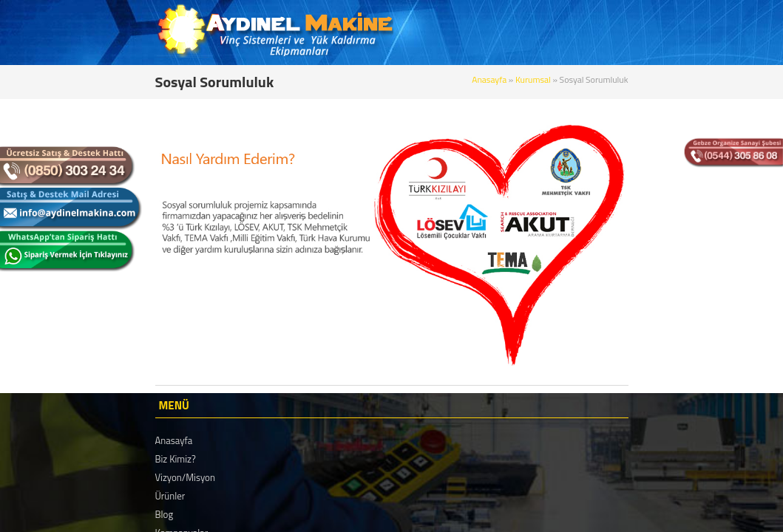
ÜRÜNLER (495, 33)
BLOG (550, 33)
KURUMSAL (426, 33)
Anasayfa (601, 79)
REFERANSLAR (617, 33)
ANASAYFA (353, 33)
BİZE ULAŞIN (702, 33)
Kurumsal (645, 79)
